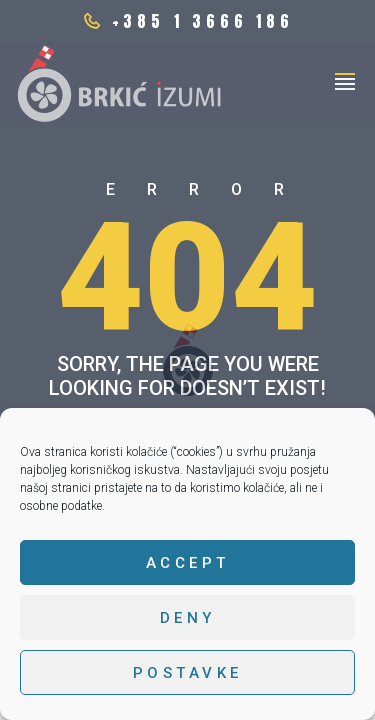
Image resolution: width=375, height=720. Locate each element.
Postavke (188, 673)
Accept (188, 563)
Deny (188, 618)
